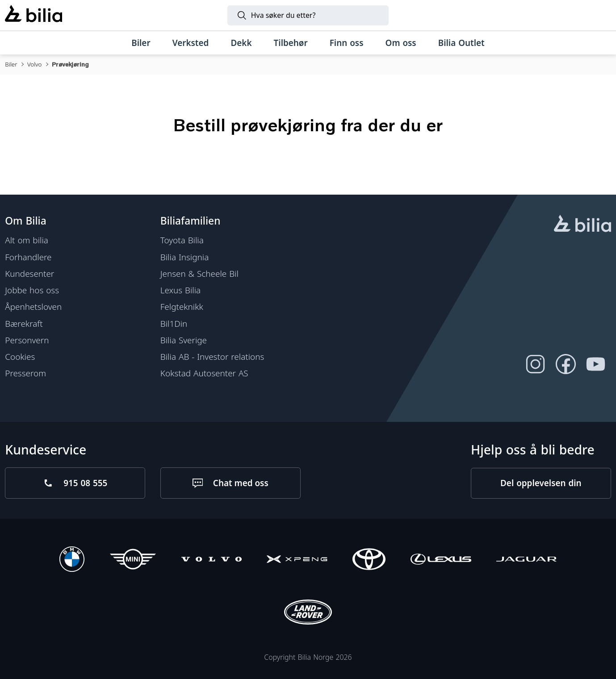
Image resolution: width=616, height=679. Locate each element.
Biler (11, 64)
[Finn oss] (346, 43)
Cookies (20, 357)
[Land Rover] (308, 613)
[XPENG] (297, 561)
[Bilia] (34, 15)
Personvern (27, 340)
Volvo (34, 64)
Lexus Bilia (180, 290)
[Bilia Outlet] (461, 43)
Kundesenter (29, 274)
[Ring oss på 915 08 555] (75, 483)
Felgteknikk (182, 307)
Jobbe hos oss (32, 290)
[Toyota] (369, 561)
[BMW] (72, 561)
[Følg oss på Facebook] (566, 364)
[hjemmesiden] (582, 225)
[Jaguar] (526, 561)
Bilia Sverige (184, 340)
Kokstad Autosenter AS (204, 373)
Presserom (25, 373)
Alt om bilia (27, 240)
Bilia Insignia (184, 257)
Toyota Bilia (182, 240)
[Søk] (308, 15)
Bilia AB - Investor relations (212, 357)
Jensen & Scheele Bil (199, 274)
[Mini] (133, 561)
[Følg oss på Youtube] (596, 364)
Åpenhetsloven (33, 307)
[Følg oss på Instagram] (536, 364)
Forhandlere (28, 257)
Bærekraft (24, 323)
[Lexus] (441, 561)
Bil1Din (174, 323)
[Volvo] (212, 561)
